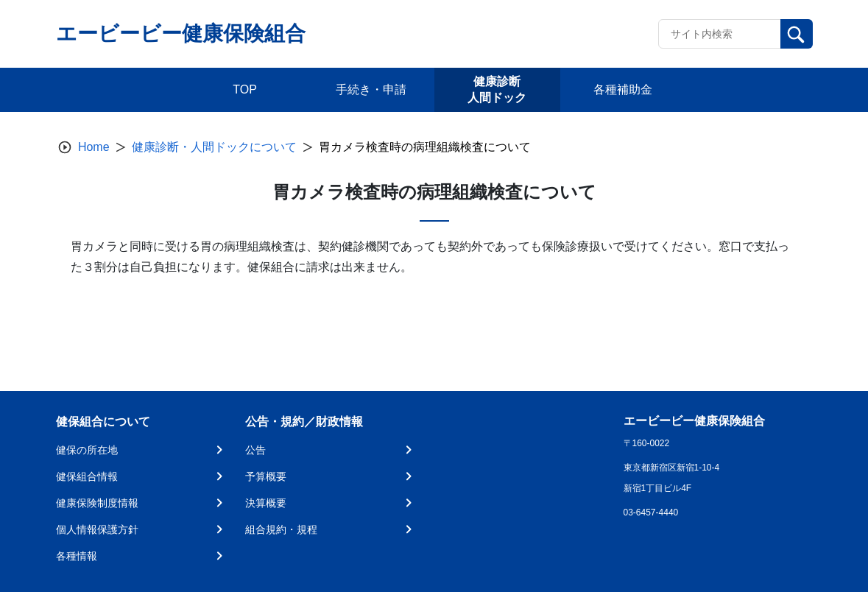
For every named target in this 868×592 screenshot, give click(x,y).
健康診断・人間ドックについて (214, 147)
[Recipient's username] (720, 34)
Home (94, 147)
